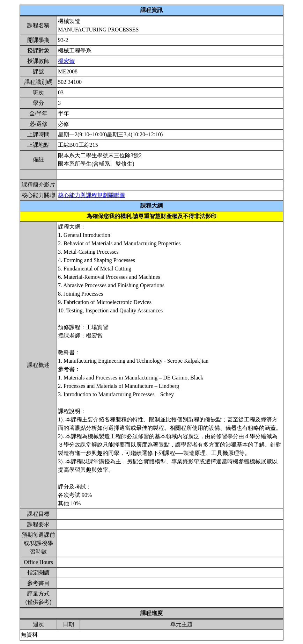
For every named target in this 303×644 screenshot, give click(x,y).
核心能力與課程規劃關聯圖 (91, 195)
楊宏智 (66, 61)
